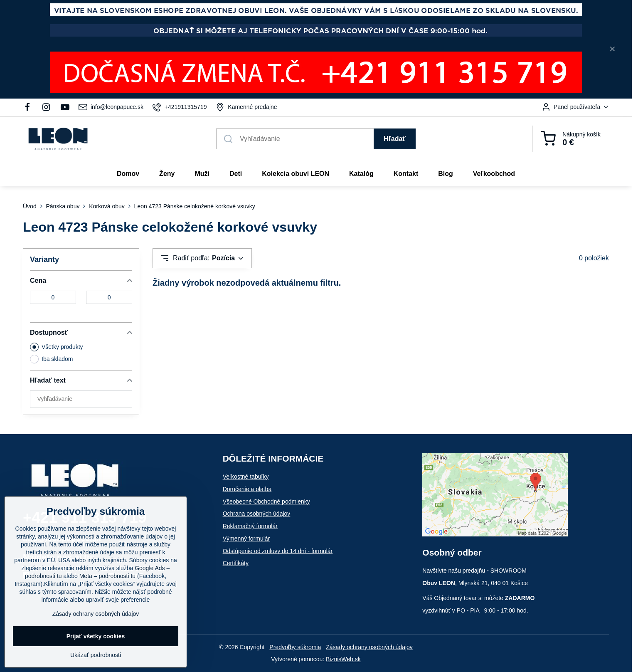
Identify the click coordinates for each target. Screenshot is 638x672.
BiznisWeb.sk (343, 659)
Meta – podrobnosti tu (107, 576)
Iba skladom (51, 359)
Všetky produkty (57, 347)
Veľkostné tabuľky (246, 477)
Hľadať (395, 139)
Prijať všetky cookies (96, 636)
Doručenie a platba (247, 489)
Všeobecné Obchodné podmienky (266, 502)
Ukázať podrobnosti (96, 655)
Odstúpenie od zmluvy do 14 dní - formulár (278, 551)
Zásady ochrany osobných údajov (369, 647)
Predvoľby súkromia (295, 647)
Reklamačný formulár (250, 526)
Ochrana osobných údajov (257, 514)
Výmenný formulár (246, 539)
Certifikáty (236, 563)
